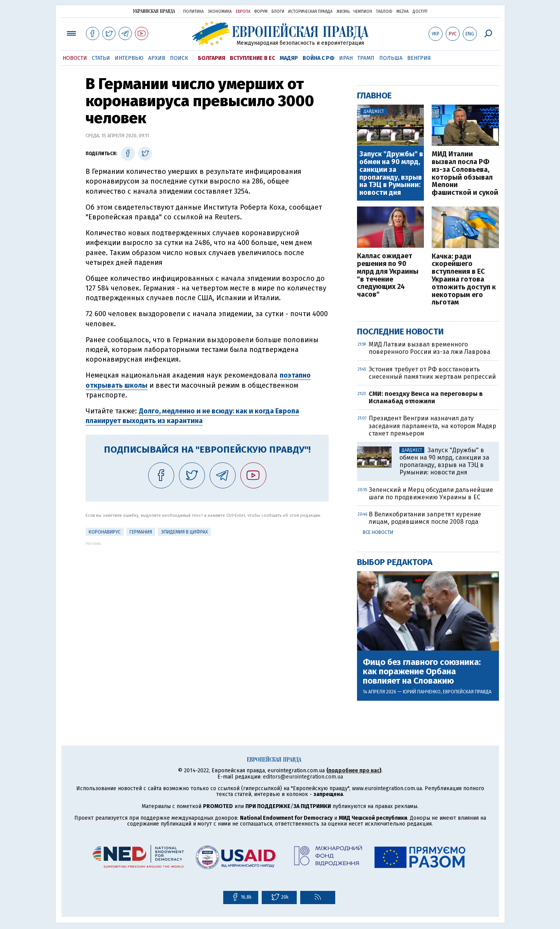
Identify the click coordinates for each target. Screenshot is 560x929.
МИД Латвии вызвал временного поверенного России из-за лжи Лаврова (430, 348)
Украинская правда (154, 11)
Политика (193, 12)
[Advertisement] (207, 600)
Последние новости (400, 332)
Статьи (101, 58)
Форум (261, 12)
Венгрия (419, 58)
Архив (157, 58)
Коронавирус (105, 532)
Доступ (420, 12)
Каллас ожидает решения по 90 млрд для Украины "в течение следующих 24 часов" (388, 276)
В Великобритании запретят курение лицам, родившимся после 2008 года (425, 518)
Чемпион (363, 12)
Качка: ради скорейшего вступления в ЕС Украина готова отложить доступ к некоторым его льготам (464, 280)
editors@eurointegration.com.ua (303, 777)
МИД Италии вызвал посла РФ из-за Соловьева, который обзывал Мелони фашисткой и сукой (465, 174)
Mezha (402, 12)
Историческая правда (310, 12)
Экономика (220, 12)
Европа (243, 12)
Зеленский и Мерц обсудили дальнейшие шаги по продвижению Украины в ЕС (431, 493)
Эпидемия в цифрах (184, 532)
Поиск (179, 58)
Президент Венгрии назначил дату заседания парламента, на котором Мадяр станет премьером (432, 426)
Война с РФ (318, 58)
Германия (141, 532)
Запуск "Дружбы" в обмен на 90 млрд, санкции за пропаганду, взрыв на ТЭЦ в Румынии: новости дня (391, 174)
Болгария (212, 58)
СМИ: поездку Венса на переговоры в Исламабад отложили (426, 397)
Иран (346, 58)
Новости (75, 58)
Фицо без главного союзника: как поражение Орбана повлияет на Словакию (422, 672)
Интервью (129, 58)
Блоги (278, 12)
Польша (391, 58)
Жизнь (343, 12)
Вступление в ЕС (252, 58)
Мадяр (289, 58)
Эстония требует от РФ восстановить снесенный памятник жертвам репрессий (432, 373)
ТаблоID (384, 12)
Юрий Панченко (422, 692)
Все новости (378, 532)
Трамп (366, 58)
